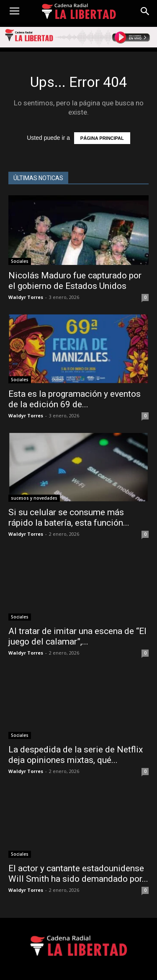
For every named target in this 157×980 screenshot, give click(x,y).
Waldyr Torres (26, 297)
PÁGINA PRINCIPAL (102, 138)
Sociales (20, 261)
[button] (145, 11)
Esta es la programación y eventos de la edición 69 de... (75, 399)
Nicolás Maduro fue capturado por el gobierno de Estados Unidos (75, 281)
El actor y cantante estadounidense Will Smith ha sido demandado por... (78, 874)
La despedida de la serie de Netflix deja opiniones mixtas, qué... (76, 755)
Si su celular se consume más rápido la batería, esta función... (69, 518)
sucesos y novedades (34, 498)
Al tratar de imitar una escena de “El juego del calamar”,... (77, 636)
